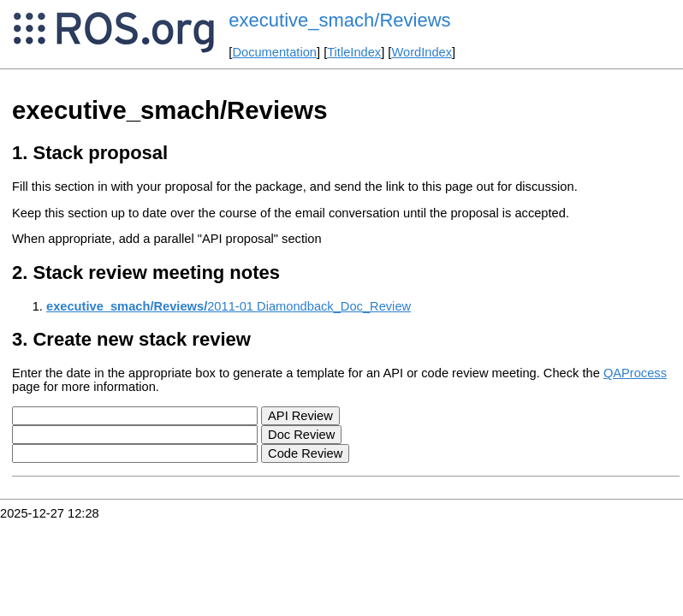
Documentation (274, 52)
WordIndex (422, 52)
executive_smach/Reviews (339, 20)
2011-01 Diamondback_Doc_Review (229, 306)
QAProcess (635, 373)
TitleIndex (354, 52)
